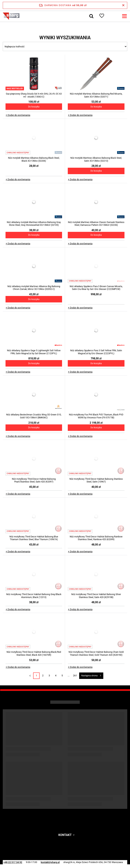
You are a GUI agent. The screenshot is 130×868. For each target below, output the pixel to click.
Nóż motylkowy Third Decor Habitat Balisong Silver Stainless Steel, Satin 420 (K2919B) (96, 596)
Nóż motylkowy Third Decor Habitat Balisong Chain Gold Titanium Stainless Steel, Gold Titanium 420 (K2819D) (96, 653)
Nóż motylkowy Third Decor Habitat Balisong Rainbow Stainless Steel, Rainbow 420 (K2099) (96, 538)
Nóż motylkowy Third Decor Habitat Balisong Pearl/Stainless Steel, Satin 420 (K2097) (34, 480)
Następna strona (89, 676)
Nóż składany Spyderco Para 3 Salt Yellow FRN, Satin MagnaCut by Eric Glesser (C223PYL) (96, 352)
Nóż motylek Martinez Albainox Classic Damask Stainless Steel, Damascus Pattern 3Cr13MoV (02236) (96, 224)
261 (75, 676)
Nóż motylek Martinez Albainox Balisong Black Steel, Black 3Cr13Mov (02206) (34, 159)
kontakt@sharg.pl (50, 862)
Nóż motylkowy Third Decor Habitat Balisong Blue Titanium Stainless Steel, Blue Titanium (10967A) (34, 538)
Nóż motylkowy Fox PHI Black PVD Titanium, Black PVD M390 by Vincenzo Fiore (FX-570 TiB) (96, 416)
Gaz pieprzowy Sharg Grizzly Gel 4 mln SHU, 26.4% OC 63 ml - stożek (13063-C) (34, 95)
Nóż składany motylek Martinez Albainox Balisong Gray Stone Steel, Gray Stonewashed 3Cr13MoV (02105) (34, 224)
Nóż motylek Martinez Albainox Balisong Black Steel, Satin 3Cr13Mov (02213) (96, 159)
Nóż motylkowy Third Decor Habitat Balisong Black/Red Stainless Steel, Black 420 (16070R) (34, 653)
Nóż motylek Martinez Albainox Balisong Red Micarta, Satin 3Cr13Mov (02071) (96, 95)
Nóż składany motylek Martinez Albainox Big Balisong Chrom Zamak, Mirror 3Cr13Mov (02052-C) (34, 288)
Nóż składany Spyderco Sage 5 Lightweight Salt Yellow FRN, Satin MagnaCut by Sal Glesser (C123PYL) (34, 352)
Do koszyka (34, 107)
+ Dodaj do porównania (18, 115)
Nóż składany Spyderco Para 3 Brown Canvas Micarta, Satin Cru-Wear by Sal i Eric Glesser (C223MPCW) (96, 288)
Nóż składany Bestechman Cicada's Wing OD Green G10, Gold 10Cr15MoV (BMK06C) (34, 416)
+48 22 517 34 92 (13, 862)
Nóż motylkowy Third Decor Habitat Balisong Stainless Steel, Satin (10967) (96, 480)
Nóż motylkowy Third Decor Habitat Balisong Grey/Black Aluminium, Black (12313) (34, 596)
